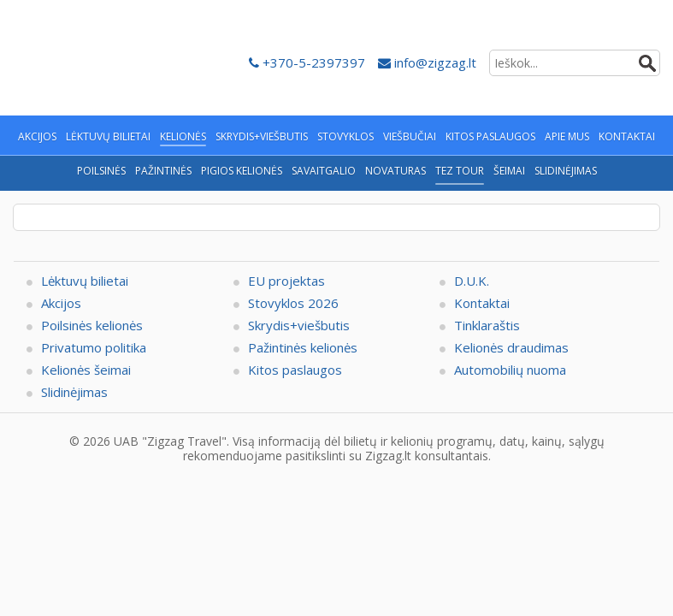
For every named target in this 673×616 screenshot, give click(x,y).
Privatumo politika (94, 347)
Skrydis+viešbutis (299, 325)
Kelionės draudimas (511, 347)
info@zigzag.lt (427, 62)
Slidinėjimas (74, 392)
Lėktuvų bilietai (85, 281)
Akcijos (61, 303)
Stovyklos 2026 (293, 303)
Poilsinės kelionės (92, 325)
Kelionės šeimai (86, 370)
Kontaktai (482, 303)
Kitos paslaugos (295, 370)
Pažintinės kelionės (303, 347)
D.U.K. (472, 281)
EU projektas (286, 281)
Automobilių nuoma (510, 370)
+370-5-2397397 (307, 62)
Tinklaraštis (487, 325)
